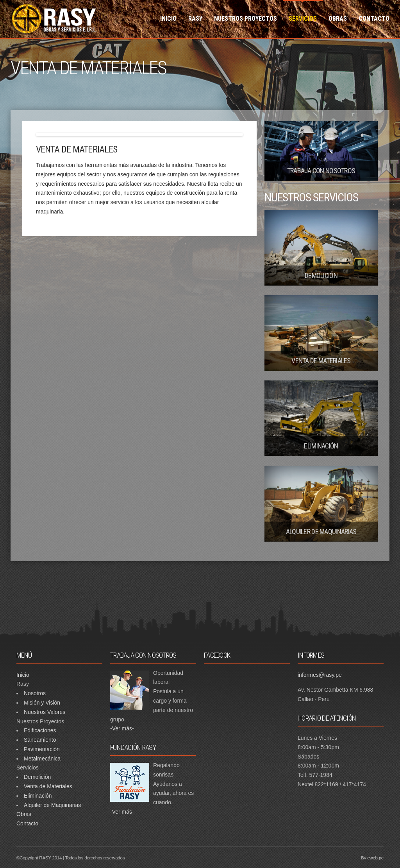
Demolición (37, 777)
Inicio (23, 675)
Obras (24, 814)
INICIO (168, 19)
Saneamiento (40, 740)
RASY (195, 19)
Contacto (27, 823)
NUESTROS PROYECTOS (246, 19)
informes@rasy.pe (320, 675)
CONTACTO (374, 19)
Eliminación (38, 796)
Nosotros (35, 693)
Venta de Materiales (48, 786)
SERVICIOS (303, 19)
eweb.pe (375, 858)
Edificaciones (40, 730)
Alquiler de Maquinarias (52, 805)
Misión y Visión (42, 703)
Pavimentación (42, 749)
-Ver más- (122, 728)
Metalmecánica (42, 759)
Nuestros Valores (45, 712)
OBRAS (338, 19)
